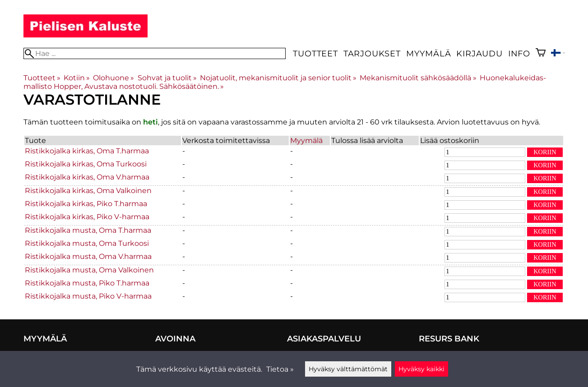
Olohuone (113, 78)
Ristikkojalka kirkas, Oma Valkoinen (88, 191)
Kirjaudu (479, 53)
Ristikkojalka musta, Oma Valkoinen (89, 270)
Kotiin (77, 78)
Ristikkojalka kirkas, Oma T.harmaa (87, 151)
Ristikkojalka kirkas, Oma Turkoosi (86, 164)
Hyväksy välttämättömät (348, 369)
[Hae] (155, 53)
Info (519, 53)
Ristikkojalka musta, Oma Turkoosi (87, 243)
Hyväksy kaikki (421, 369)
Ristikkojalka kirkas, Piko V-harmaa (87, 217)
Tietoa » (280, 369)
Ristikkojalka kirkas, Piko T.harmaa (86, 204)
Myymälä (429, 53)
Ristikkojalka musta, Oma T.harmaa (88, 230)
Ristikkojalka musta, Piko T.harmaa (87, 283)
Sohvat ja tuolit (167, 78)
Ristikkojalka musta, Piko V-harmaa (88, 296)
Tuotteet (315, 53)
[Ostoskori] (541, 53)
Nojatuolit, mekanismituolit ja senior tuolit (278, 78)
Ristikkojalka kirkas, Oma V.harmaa (87, 177)
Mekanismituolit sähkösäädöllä (418, 78)
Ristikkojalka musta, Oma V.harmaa (88, 256)
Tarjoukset (372, 53)
